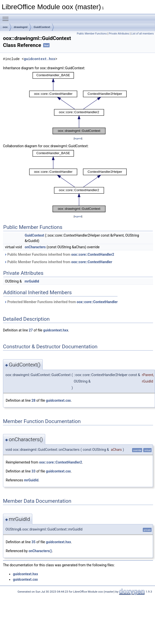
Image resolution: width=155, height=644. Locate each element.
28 (34, 400)
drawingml (21, 27)
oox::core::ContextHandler (92, 262)
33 (34, 471)
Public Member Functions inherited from (59, 254)
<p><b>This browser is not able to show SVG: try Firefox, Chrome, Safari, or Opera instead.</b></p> (78, 103)
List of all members (142, 34)
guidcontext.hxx (39, 59)
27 (31, 330)
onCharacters (35, 247)
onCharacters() (40, 551)
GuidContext (42, 27)
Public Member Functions (92, 34)
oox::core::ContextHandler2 (93, 254)
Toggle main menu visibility (7, 17)
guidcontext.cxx (58, 400)
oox (5, 27)
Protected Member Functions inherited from (61, 302)
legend (78, 138)
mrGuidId (32, 281)
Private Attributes (119, 34)
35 (34, 542)
